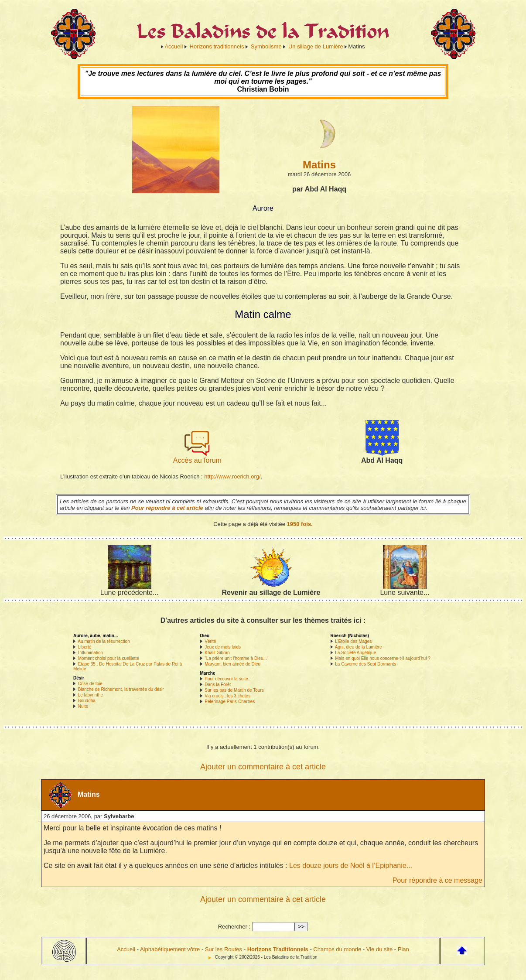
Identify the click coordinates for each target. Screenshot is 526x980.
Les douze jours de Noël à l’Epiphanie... (351, 866)
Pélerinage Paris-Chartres (230, 702)
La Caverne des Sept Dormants (365, 664)
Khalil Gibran (217, 653)
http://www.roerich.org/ (232, 476)
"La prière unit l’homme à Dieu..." (236, 658)
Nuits (83, 706)
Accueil (174, 46)
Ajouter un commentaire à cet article (263, 767)
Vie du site (379, 949)
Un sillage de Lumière (316, 46)
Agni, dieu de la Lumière (359, 647)
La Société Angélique (355, 653)
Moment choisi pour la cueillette (109, 658)
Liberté (85, 647)
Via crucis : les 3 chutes (227, 696)
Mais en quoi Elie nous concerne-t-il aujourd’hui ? (383, 658)
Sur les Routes (224, 949)
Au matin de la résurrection (104, 641)
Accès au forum (197, 457)
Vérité (210, 641)
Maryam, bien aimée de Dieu (232, 664)
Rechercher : (234, 927)
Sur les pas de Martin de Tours (234, 690)
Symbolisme (266, 46)
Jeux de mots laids (223, 647)
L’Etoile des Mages (353, 641)
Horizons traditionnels (217, 46)
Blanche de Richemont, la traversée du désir (121, 689)
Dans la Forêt (218, 685)
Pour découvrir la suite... (228, 679)
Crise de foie (90, 684)
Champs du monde (337, 949)
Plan (403, 949)
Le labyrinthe (91, 695)
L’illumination (91, 653)
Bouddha (87, 701)
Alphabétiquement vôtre (170, 949)
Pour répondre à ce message (437, 880)
